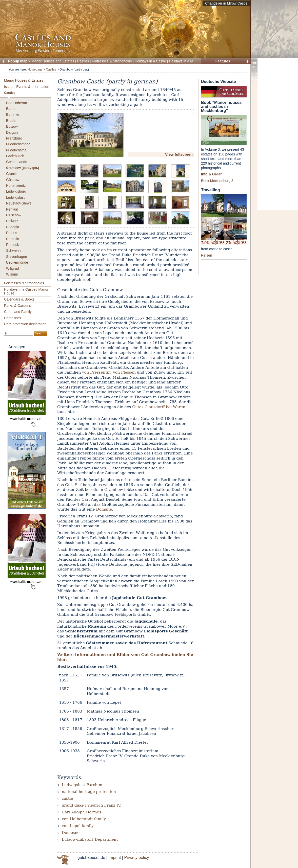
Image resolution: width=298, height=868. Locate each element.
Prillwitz (12, 221)
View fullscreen (179, 154)
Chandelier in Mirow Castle (226, 3)
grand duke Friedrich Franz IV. (92, 805)
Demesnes (13, 318)
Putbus (12, 233)
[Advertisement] (278, 134)
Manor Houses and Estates (53, 61)
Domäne (104, 509)
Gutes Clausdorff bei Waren (159, 407)
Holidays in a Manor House (190, 61)
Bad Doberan (17, 103)
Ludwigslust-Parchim (82, 785)
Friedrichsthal (17, 150)
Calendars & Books (19, 299)
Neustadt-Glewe (19, 203)
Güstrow (13, 180)
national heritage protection (89, 792)
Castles (83, 61)
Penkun (12, 209)
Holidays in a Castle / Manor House (26, 291)
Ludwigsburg (16, 191)
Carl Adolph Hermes (81, 812)
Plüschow (14, 215)
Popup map (18, 61)
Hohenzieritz (16, 186)
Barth (10, 109)
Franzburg (14, 138)
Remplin (13, 239)
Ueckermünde (17, 262)
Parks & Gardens (18, 306)
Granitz (12, 174)
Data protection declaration (25, 324)
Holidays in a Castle (150, 61)
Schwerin (13, 250)
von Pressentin (96, 372)
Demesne (71, 833)
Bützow (12, 126)
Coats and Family (18, 312)
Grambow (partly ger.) (23, 168)
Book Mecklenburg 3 (217, 181)
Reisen (207, 255)
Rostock (13, 245)
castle (67, 798)
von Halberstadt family (84, 819)
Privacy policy (136, 858)
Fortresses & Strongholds (112, 61)
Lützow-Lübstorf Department (90, 839)
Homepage (35, 70)
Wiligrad (13, 268)
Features (223, 61)
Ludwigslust (15, 197)
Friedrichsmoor (18, 144)
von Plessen (124, 372)
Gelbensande (17, 162)
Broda (11, 121)
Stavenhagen (17, 257)
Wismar (12, 274)
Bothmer (13, 115)
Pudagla (13, 227)
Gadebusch (15, 156)
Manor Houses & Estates (24, 80)
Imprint (115, 858)
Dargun (12, 132)
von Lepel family (78, 826)
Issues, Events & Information (27, 87)
